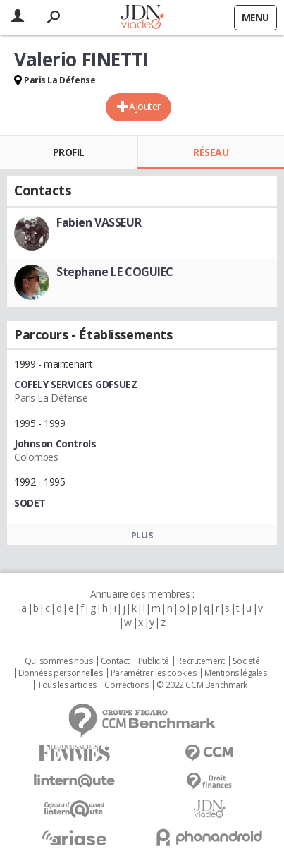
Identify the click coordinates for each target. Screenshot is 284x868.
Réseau (211, 152)
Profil (69, 152)
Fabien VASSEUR (99, 222)
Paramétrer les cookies (154, 673)
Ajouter (145, 106)
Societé (246, 661)
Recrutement (200, 661)
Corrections (126, 685)
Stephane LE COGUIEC (115, 272)
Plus (142, 535)
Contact (115, 661)
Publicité (154, 661)
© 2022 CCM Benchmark (202, 685)
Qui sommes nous (59, 661)
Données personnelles (61, 673)
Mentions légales (235, 673)
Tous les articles (67, 685)
